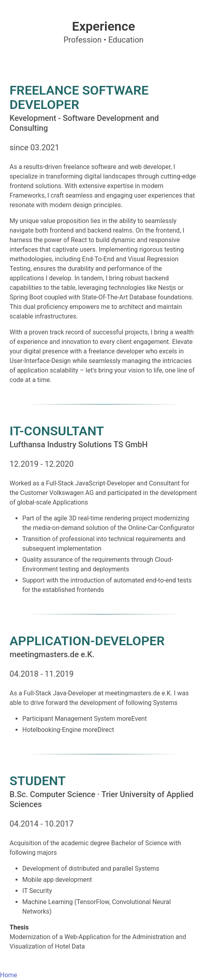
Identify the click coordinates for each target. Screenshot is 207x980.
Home (9, 975)
